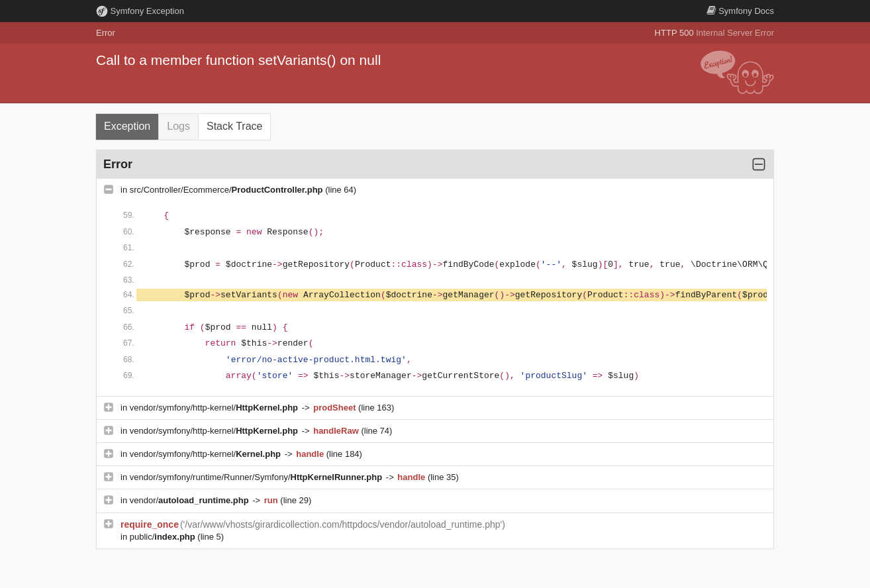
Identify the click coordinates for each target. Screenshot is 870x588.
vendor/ (191, 500)
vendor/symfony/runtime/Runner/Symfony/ (257, 477)
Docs (740, 11)
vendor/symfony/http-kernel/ (215, 408)
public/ (164, 537)
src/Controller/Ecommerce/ (227, 190)
